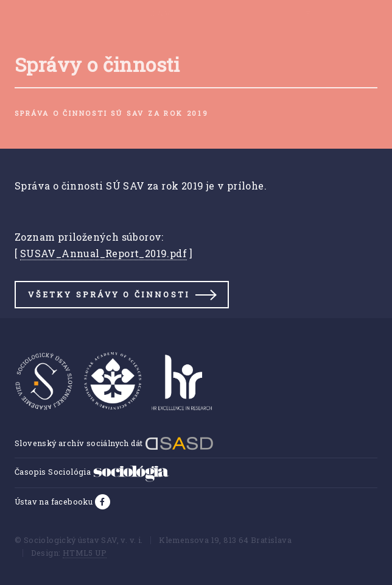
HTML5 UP (85, 553)
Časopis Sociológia (92, 472)
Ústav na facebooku (55, 502)
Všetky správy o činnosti (109, 294)
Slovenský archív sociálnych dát (114, 443)
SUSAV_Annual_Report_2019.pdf (103, 253)
